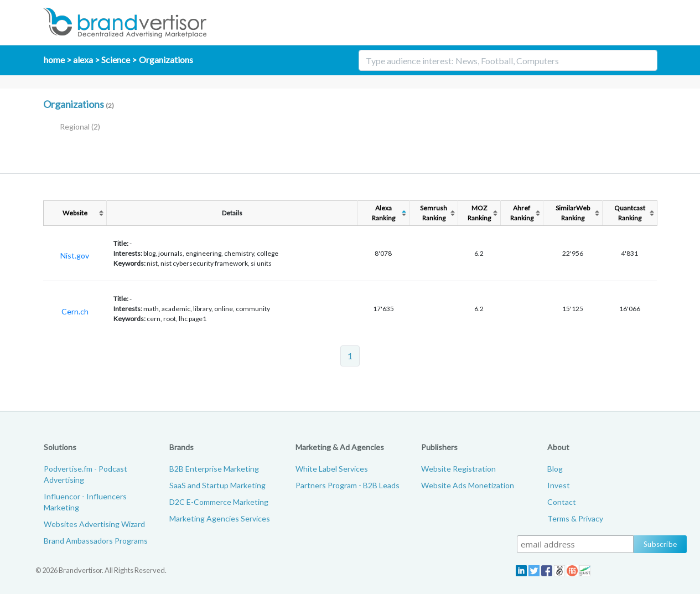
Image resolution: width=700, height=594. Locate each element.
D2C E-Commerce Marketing (219, 502)
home (54, 60)
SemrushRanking (434, 213)
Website (75, 213)
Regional (80, 126)
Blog (555, 469)
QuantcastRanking (630, 213)
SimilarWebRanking (573, 213)
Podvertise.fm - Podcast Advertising (85, 474)
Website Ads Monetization (468, 485)
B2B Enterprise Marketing (214, 469)
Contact (562, 502)
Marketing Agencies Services (220, 518)
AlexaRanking (383, 213)
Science (116, 60)
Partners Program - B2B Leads (348, 485)
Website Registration (458, 469)
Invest (559, 485)
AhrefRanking (522, 213)
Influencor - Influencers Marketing (85, 502)
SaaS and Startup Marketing (217, 485)
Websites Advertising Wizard (94, 524)
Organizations (166, 60)
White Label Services (332, 469)
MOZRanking (479, 213)
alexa (83, 60)
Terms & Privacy (575, 518)
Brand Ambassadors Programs (96, 541)
